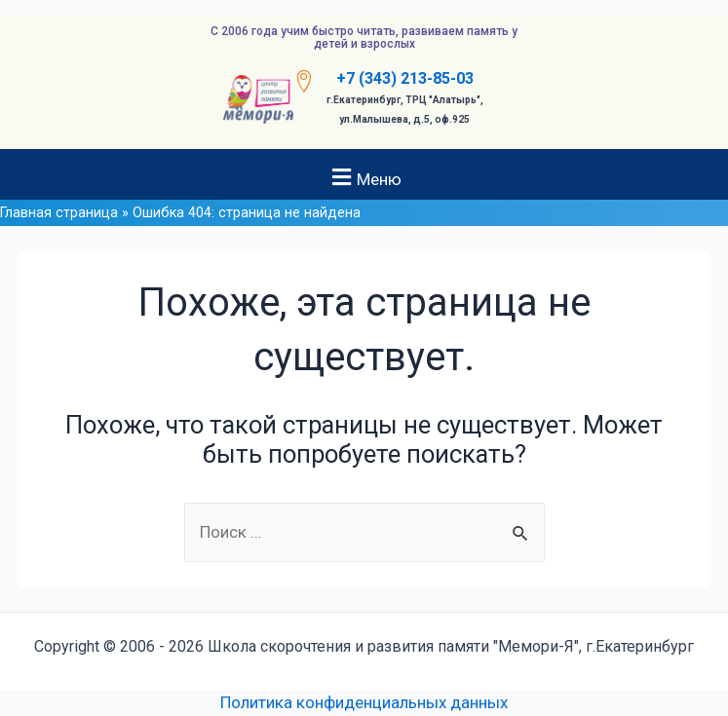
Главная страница (59, 213)
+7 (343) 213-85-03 (405, 78)
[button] (364, 177)
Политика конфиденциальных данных (364, 702)
